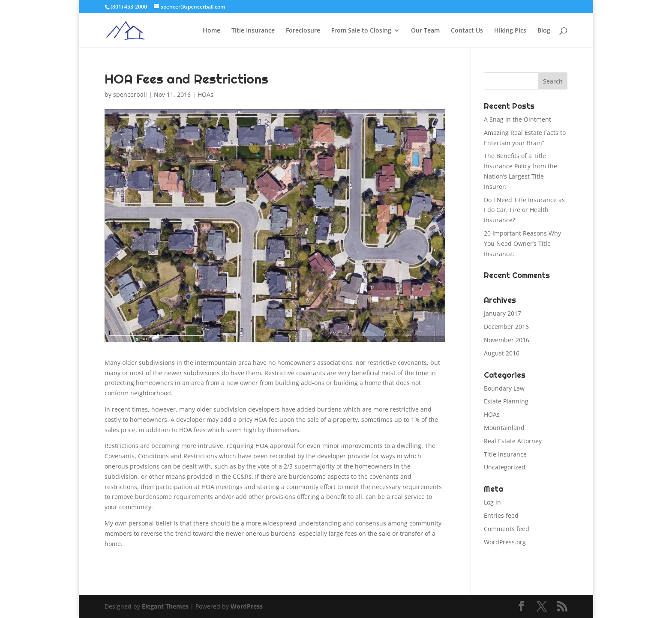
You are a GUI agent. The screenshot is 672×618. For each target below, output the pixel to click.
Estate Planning (506, 401)
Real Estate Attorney (513, 441)
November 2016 (507, 340)
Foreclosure (303, 31)
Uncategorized (505, 467)
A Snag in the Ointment (517, 119)
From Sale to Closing (361, 31)
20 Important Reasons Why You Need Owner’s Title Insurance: (522, 243)
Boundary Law (504, 388)
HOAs (205, 94)
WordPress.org (505, 542)
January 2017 (502, 313)
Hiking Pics (510, 31)
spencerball (130, 94)
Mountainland (504, 428)
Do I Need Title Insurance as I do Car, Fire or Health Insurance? (524, 210)
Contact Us (467, 31)
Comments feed (507, 529)
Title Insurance (253, 31)
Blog (544, 31)
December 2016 (506, 327)
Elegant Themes (165, 606)
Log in (492, 502)
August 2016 (502, 353)
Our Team (425, 31)
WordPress (247, 606)
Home (211, 31)
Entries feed (501, 515)
